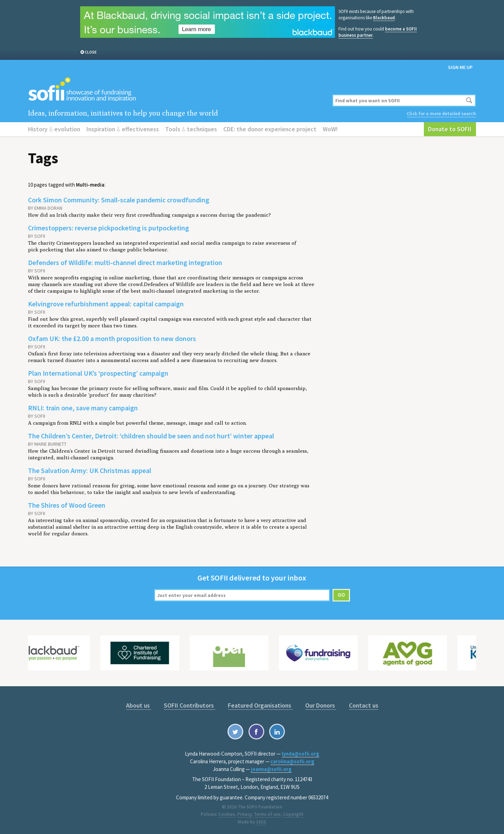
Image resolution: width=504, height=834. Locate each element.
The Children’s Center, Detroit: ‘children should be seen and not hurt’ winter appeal (151, 436)
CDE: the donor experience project (270, 129)
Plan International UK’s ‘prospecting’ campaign (98, 373)
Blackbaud (384, 18)
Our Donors (321, 705)
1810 (261, 822)
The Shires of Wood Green (67, 505)
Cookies (227, 814)
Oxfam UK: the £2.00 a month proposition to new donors (112, 338)
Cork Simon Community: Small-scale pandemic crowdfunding (119, 200)
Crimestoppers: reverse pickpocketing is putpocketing (108, 228)
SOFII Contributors (190, 705)
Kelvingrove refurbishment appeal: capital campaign (106, 304)
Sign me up (460, 67)
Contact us (364, 705)
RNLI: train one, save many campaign (83, 408)
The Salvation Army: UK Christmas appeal (90, 470)
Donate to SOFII (450, 129)
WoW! (330, 129)
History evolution (54, 129)
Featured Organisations (260, 705)
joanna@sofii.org (271, 769)
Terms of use (267, 814)
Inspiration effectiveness (123, 129)
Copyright (293, 814)
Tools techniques (191, 129)
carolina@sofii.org (292, 761)
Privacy (244, 814)
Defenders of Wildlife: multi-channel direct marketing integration (125, 262)
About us (139, 705)
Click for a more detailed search (441, 113)
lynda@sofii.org (300, 754)
